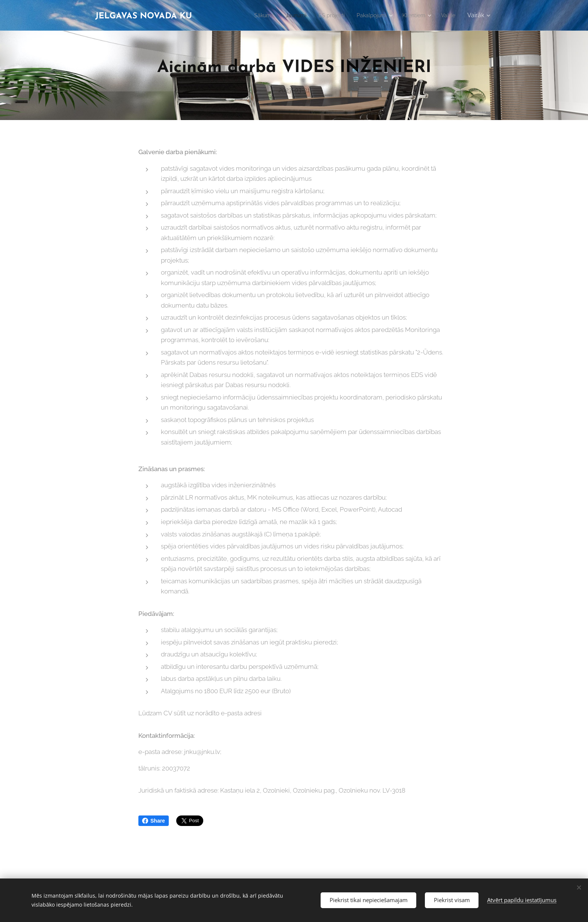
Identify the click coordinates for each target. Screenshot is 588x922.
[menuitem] (250, 15)
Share (154, 821)
